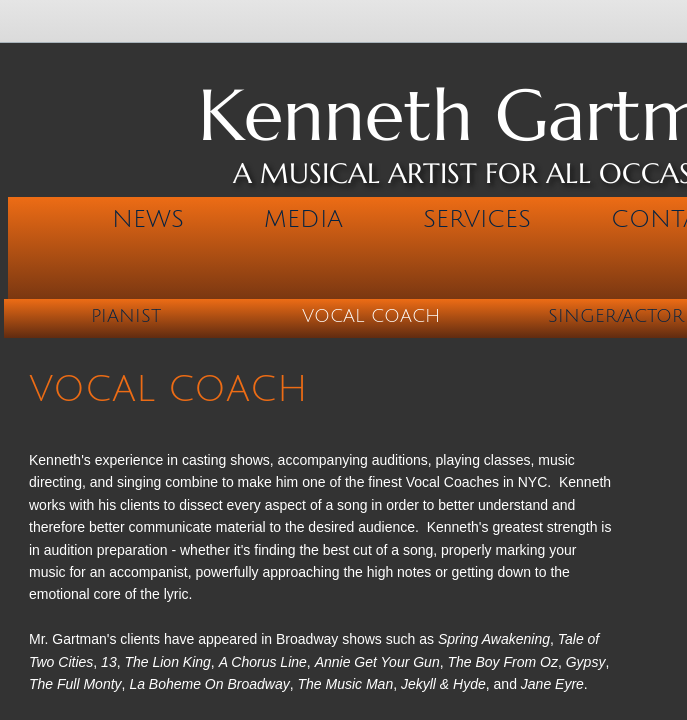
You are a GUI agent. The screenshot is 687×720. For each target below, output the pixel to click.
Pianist (126, 316)
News (148, 219)
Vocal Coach (371, 316)
